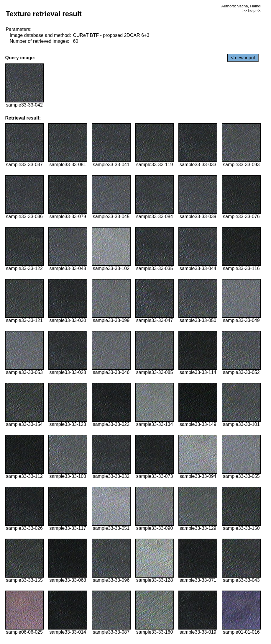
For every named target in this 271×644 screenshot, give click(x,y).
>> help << (252, 10)
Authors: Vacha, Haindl (241, 6)
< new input (243, 58)
